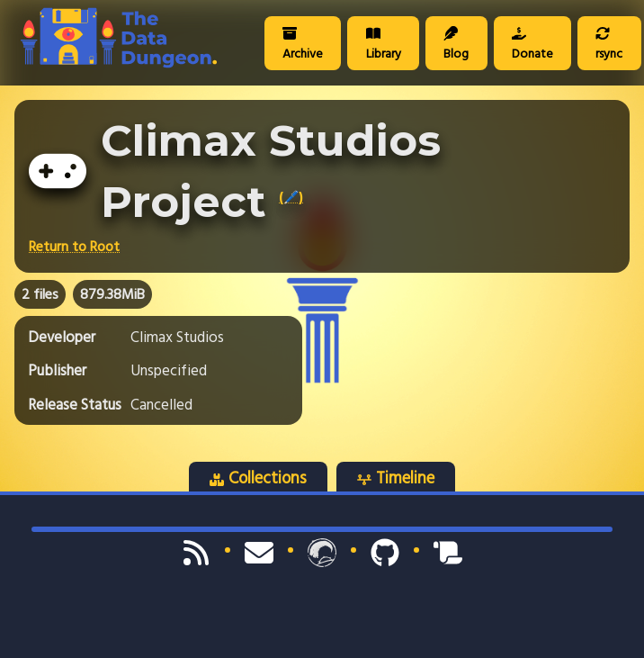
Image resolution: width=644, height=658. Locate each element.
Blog (456, 45)
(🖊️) (291, 197)
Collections (258, 478)
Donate (532, 45)
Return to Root (74, 247)
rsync (609, 45)
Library (384, 45)
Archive (303, 45)
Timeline (396, 478)
